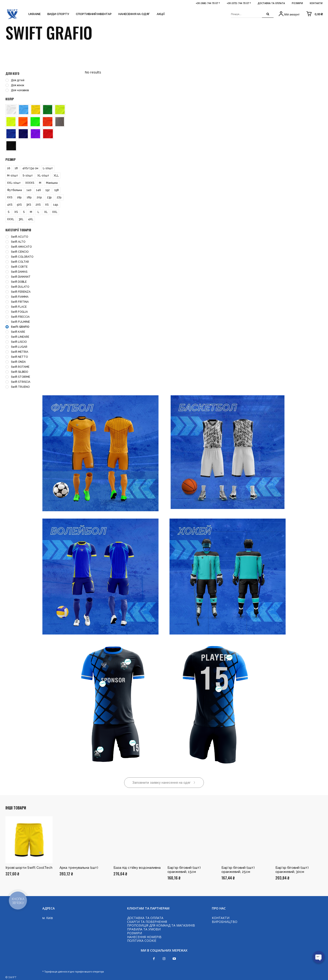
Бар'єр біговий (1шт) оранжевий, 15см (184, 870)
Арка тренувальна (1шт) (79, 868)
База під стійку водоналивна (137, 868)
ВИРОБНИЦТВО (225, 922)
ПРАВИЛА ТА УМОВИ (144, 929)
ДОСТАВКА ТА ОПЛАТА (145, 918)
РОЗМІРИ (135, 933)
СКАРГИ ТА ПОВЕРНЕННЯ (147, 922)
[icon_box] (289, 14)
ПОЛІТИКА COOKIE (142, 941)
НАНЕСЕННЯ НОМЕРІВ (144, 937)
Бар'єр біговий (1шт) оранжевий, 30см (292, 870)
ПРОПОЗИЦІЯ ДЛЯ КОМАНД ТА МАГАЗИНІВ (161, 925)
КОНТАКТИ (221, 918)
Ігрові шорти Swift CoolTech (29, 868)
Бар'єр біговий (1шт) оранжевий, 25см (238, 870)
